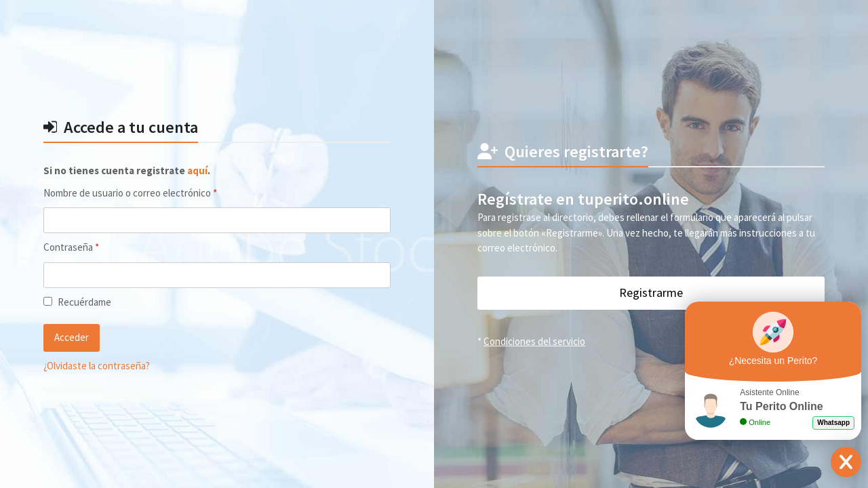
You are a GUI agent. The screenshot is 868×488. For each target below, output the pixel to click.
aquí (197, 170)
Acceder (72, 337)
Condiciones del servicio (534, 341)
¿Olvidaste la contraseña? (97, 366)
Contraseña (94, 247)
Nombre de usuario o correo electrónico (153, 192)
